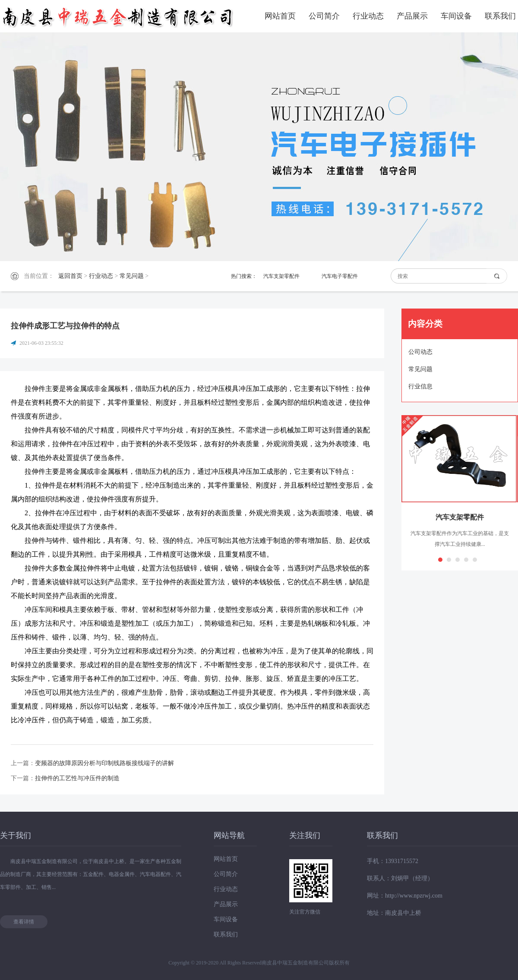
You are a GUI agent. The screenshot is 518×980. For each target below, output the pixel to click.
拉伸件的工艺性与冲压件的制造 (77, 778)
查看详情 (24, 922)
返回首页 (70, 276)
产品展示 (412, 16)
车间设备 (456, 16)
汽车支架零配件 (281, 276)
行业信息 (420, 386)
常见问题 (132, 276)
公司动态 (420, 352)
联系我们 (500, 16)
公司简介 (324, 16)
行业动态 (368, 16)
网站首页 (280, 16)
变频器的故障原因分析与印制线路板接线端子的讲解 (104, 763)
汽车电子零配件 (340, 276)
